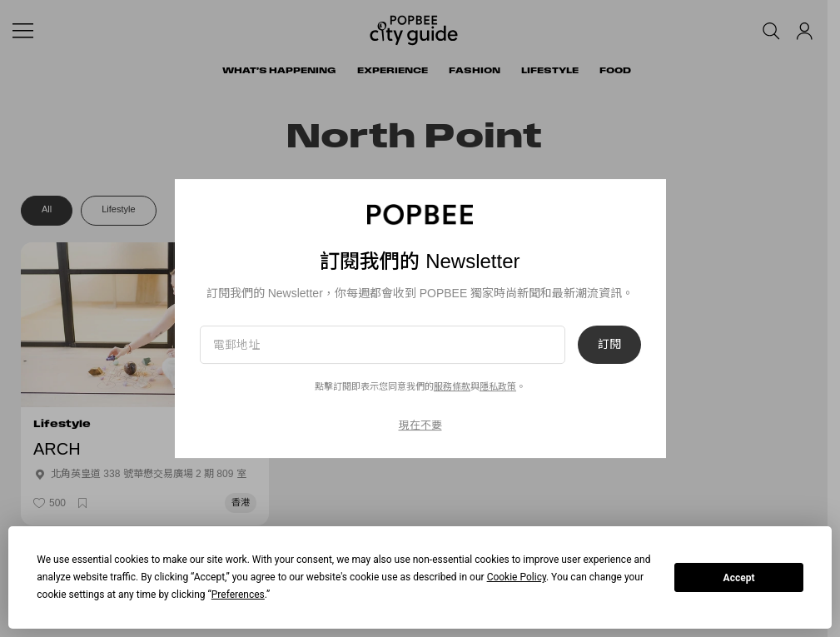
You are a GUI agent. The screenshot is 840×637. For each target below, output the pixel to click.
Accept (739, 578)
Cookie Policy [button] (517, 577)
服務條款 (452, 386)
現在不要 (420, 425)
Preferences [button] (238, 595)
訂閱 (609, 345)
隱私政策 (498, 386)
